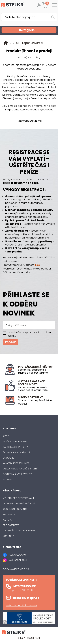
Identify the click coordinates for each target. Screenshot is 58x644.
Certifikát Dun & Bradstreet (19, 531)
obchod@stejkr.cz (26, 598)
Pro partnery (11, 525)
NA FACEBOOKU (17, 555)
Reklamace (9, 514)
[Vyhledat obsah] (53, 17)
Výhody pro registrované (19, 498)
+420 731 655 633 (24, 586)
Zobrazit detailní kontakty (22, 606)
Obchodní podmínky (15, 509)
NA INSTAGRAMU (18, 560)
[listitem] (36, 402)
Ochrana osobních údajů (19, 503)
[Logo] (13, 5)
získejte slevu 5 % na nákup (21, 183)
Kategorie (37, 30)
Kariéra (7, 520)
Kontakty (8, 536)
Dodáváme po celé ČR (16, 569)
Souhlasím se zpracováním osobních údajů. (31, 334)
